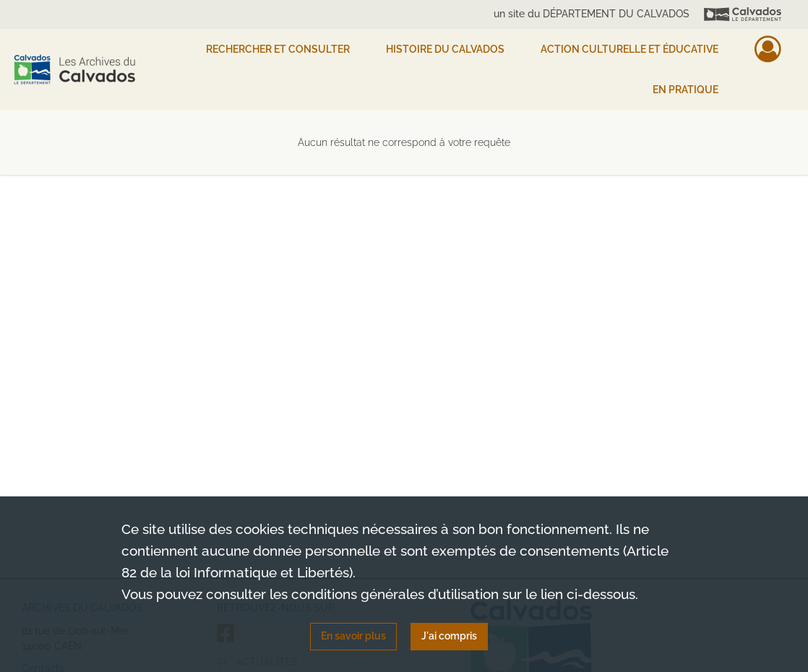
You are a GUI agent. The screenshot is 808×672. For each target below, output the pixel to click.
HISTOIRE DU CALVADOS (445, 49)
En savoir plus (353, 636)
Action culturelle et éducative (629, 49)
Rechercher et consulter (278, 49)
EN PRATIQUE (685, 90)
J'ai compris (449, 636)
